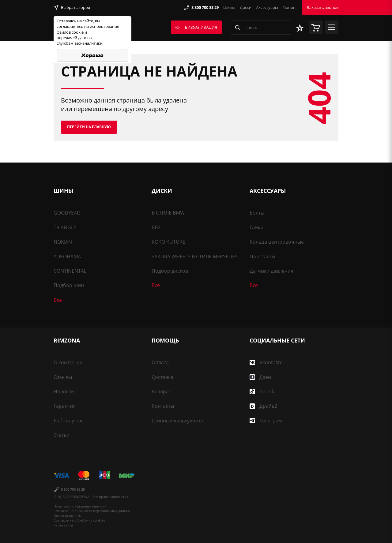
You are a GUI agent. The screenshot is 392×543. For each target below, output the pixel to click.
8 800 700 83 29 (201, 7)
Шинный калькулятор (177, 421)
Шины (229, 7)
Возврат (161, 391)
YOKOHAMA (67, 257)
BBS (156, 227)
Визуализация (196, 27)
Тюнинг (290, 7)
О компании (68, 362)
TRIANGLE (65, 227)
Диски (246, 7)
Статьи (62, 435)
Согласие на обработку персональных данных (92, 511)
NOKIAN (63, 242)
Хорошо (92, 55)
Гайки (256, 227)
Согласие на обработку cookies (79, 520)
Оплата (160, 362)
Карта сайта (63, 525)
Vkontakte (266, 362)
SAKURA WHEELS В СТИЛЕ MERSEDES (195, 257)
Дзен (260, 377)
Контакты (163, 406)
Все (58, 300)
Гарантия (65, 406)
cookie (78, 32)
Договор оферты (68, 516)
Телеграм (266, 421)
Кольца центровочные (277, 242)
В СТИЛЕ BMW (168, 213)
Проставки (262, 257)
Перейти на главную (89, 127)
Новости (64, 391)
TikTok (262, 391)
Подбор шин (69, 285)
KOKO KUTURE (168, 242)
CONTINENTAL (70, 271)
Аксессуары (267, 7)
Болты (257, 213)
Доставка (162, 377)
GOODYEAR (67, 213)
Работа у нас (69, 421)
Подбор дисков (170, 271)
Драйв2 (263, 406)
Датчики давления (271, 271)
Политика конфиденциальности (80, 506)
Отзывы (63, 377)
